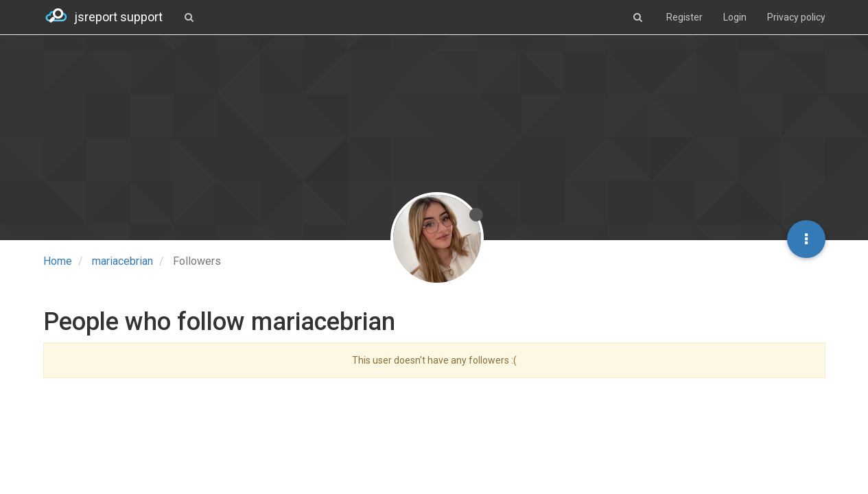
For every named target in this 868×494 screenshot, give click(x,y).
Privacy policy (796, 17)
